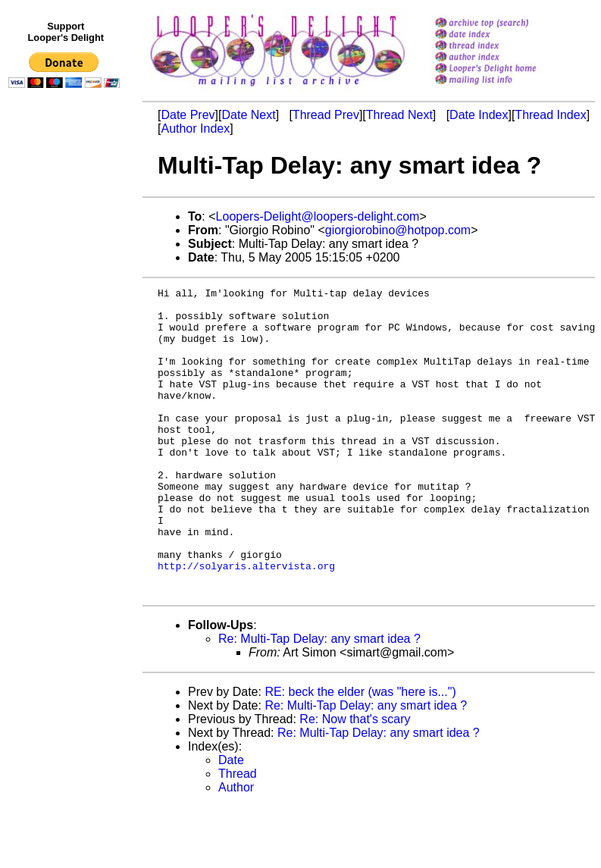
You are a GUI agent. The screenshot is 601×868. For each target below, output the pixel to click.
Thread (238, 835)
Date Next (248, 115)
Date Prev (188, 115)
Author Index (195, 128)
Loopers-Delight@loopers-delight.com (318, 216)
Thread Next (399, 115)
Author (236, 849)
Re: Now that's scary (355, 780)
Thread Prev (326, 115)
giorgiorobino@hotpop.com (398, 230)
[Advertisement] (67, 407)
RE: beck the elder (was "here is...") (360, 753)
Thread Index (550, 115)
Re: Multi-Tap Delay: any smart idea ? (319, 700)
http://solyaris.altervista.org (246, 622)
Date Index (479, 115)
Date (231, 821)
